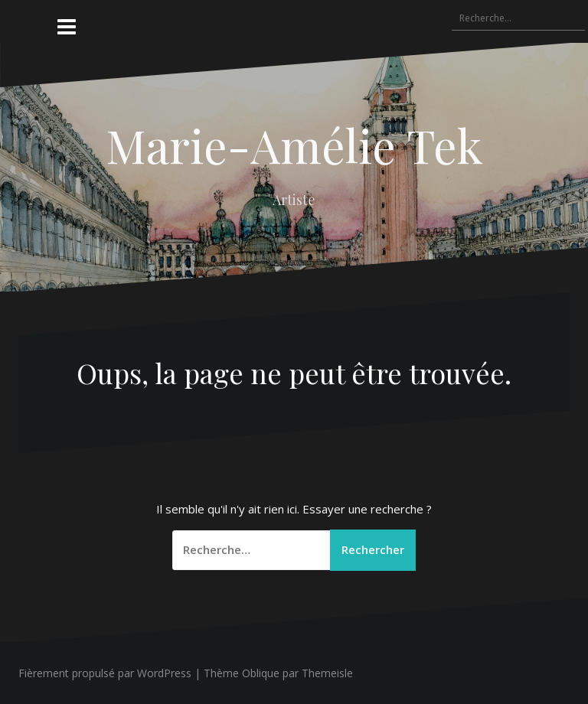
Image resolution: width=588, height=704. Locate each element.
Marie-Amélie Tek (294, 145)
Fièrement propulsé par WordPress (105, 673)
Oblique (261, 673)
